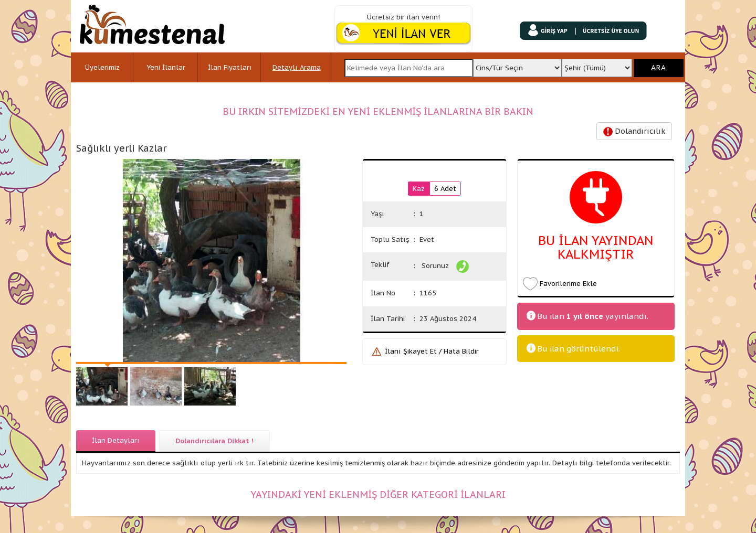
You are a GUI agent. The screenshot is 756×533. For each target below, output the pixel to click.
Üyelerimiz (102, 67)
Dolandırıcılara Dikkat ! (214, 441)
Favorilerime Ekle (568, 284)
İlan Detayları (116, 440)
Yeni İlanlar (166, 67)
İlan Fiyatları (230, 67)
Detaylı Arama (297, 67)
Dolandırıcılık (634, 131)
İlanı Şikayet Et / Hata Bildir (432, 351)
